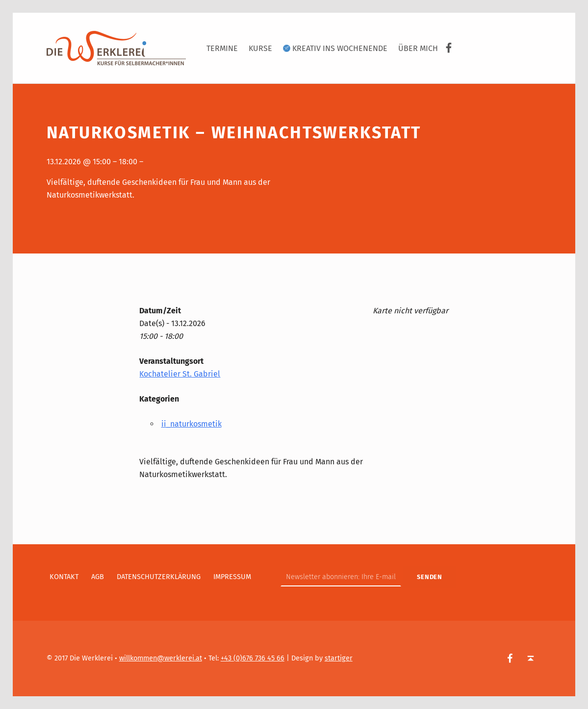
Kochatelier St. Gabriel (180, 374)
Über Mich (418, 48)
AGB (98, 577)
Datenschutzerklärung (159, 577)
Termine (222, 48)
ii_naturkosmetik (192, 424)
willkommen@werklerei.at (161, 658)
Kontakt (64, 577)
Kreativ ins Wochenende (335, 48)
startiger (339, 658)
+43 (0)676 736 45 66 (253, 658)
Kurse (260, 48)
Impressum (232, 577)
